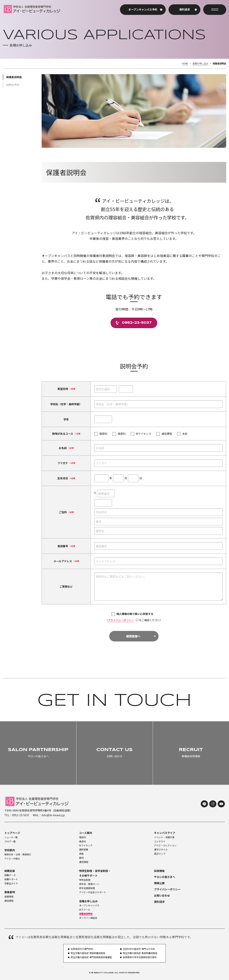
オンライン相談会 (88, 918)
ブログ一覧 (10, 841)
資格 (81, 854)
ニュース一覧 (11, 837)
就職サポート (11, 879)
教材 (81, 858)
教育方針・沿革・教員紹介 (18, 854)
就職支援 (10, 871)
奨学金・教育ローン (89, 884)
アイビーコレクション (165, 845)
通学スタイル (161, 850)
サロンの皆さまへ (165, 877)
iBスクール (85, 910)
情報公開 (159, 883)
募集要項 (10, 892)
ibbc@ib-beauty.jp (53, 815)
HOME (185, 63)
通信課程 (84, 862)
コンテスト (160, 841)
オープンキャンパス (89, 905)
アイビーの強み (12, 859)
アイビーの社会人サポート (93, 892)
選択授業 (84, 850)
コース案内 (86, 833)
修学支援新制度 (87, 888)
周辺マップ (160, 854)
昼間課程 (9, 897)
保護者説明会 (14, 77)
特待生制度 (85, 880)
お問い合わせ (162, 895)
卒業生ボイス (11, 883)
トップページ (12, 833)
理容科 (82, 837)
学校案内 (10, 850)
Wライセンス (86, 845)
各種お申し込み (200, 63)
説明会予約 (13, 85)
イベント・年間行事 (164, 837)
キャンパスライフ (165, 833)
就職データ (10, 875)
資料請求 (159, 902)
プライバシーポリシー (121, 620)
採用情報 (159, 871)
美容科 (82, 841)
